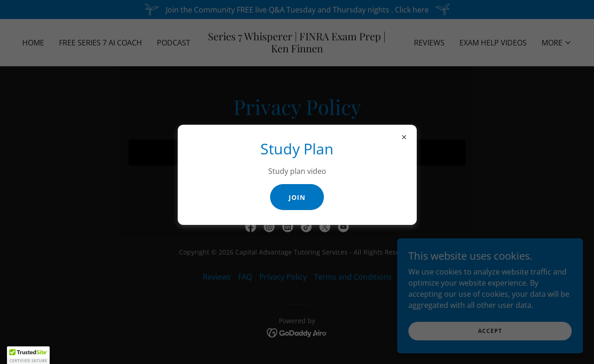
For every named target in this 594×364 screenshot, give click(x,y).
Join (297, 197)
